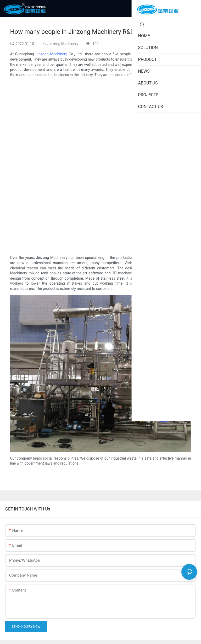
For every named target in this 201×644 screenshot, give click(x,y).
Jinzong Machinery (51, 54)
